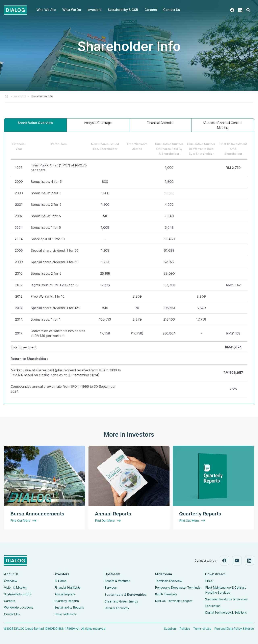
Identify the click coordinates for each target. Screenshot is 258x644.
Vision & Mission (15, 587)
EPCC (209, 581)
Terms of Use (202, 629)
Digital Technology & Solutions (226, 612)
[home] (15, 10)
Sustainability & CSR (18, 594)
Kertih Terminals (166, 594)
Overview (11, 581)
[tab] (35, 125)
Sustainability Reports (69, 607)
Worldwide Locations (19, 607)
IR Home (60, 581)
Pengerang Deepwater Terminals (178, 587)
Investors (20, 96)
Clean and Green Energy (121, 601)
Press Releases (65, 614)
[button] (46, 10)
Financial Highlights (68, 587)
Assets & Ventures (117, 581)
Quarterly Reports (67, 601)
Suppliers (170, 629)
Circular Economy (117, 608)
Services (111, 587)
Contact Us (172, 10)
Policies (185, 629)
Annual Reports (65, 594)
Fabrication (213, 606)
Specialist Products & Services (226, 599)
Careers (10, 601)
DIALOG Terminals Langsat (174, 601)
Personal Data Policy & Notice (234, 629)
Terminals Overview (169, 581)
